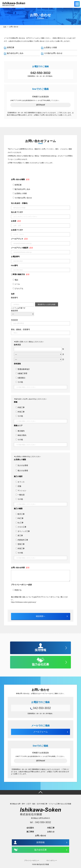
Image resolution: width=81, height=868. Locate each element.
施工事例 (30, 832)
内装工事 (51, 828)
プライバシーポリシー (32, 860)
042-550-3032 (40, 73)
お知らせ (51, 832)
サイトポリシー (52, 860)
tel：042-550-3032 (40, 822)
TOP (5, 27)
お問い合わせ (40, 836)
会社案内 (30, 828)
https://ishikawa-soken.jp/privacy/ (24, 602)
